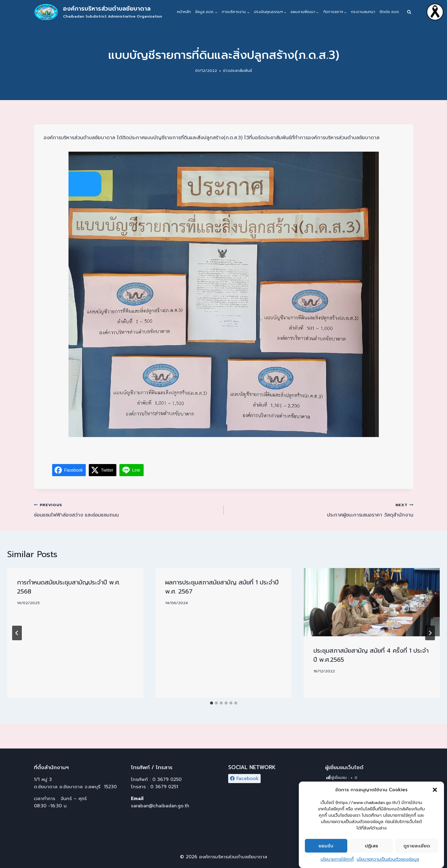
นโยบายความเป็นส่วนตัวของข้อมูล (388, 859)
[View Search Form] (409, 12)
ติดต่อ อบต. (389, 12)
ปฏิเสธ (372, 846)
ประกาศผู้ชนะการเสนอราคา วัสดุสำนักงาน (321, 510)
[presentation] (372, 602)
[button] (435, 790)
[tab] (212, 703)
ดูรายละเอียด (417, 846)
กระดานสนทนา (363, 12)
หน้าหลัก (184, 12)
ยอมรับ (326, 846)
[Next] (430, 633)
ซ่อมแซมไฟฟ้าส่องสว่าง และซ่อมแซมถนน (126, 510)
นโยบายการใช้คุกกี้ (337, 859)
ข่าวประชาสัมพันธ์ (238, 71)
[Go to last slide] (17, 633)
